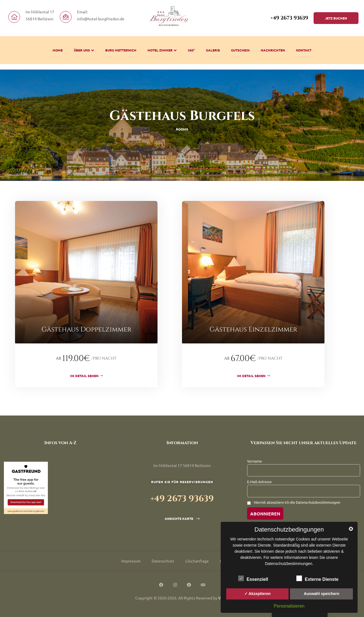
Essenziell (253, 578)
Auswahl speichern (321, 594)
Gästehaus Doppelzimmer (86, 330)
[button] (336, 18)
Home (58, 50)
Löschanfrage (197, 561)
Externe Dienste (317, 578)
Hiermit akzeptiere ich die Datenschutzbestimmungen (297, 502)
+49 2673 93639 (289, 18)
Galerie (213, 50)
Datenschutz (163, 561)
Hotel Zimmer (162, 50)
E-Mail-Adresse (259, 482)
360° (191, 50)
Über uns (84, 50)
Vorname (254, 461)
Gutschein (240, 50)
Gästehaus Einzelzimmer (253, 330)
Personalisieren (289, 606)
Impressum (131, 561)
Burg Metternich (121, 50)
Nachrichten (273, 50)
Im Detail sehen (86, 376)
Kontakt (304, 50)
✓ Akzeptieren (258, 594)
